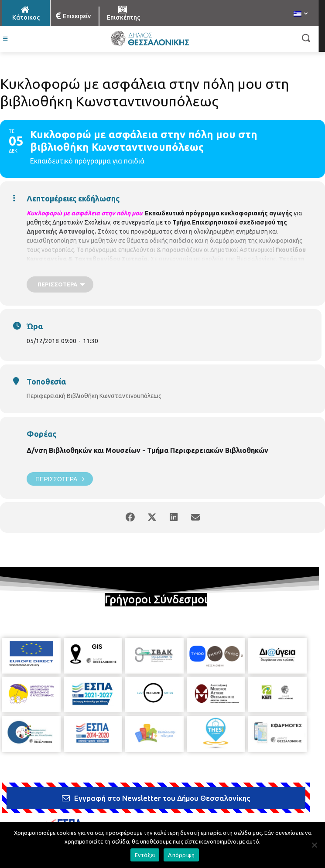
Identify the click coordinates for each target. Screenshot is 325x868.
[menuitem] (301, 14)
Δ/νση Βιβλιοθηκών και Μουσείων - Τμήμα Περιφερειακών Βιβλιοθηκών (147, 450)
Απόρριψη (181, 855)
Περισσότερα (60, 479)
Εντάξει (145, 855)
